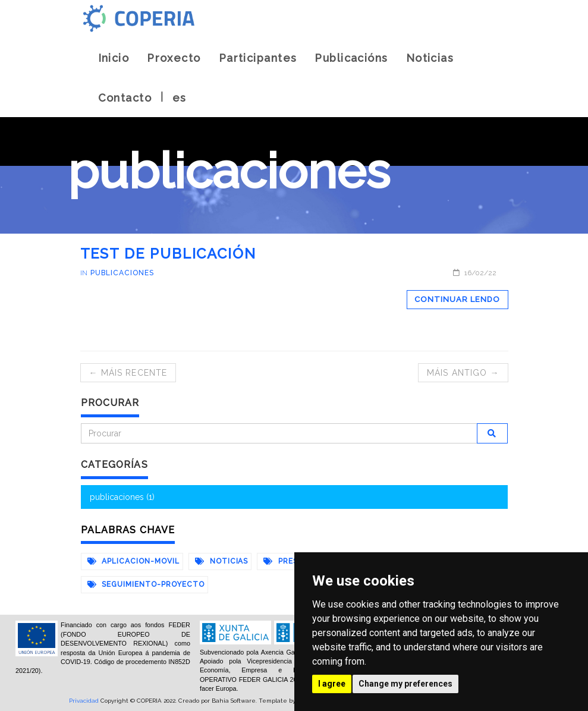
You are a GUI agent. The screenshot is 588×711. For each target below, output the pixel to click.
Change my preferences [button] (405, 684)
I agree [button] (332, 684)
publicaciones (122, 273)
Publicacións (351, 58)
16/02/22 (475, 273)
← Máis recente (128, 373)
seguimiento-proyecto (146, 584)
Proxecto (174, 58)
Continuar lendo (457, 299)
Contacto (125, 98)
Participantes (258, 58)
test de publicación (168, 254)
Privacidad (84, 701)
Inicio (114, 58)
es (180, 98)
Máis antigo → (463, 373)
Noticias (430, 58)
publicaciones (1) (122, 497)
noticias (222, 561)
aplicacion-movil (133, 561)
